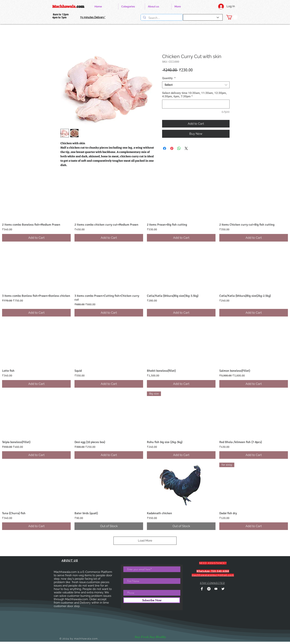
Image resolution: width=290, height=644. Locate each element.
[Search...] (162, 18)
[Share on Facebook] (165, 148)
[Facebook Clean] (202, 589)
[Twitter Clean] (223, 589)
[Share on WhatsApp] (179, 148)
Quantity (169, 78)
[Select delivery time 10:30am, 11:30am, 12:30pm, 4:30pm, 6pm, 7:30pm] (196, 104)
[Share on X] (186, 148)
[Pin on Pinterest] (172, 148)
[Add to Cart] (36, 238)
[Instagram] (209, 589)
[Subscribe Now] (152, 600)
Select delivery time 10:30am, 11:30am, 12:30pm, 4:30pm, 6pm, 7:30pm (194, 95)
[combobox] (196, 85)
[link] (232, 17)
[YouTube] (216, 589)
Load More (145, 541)
